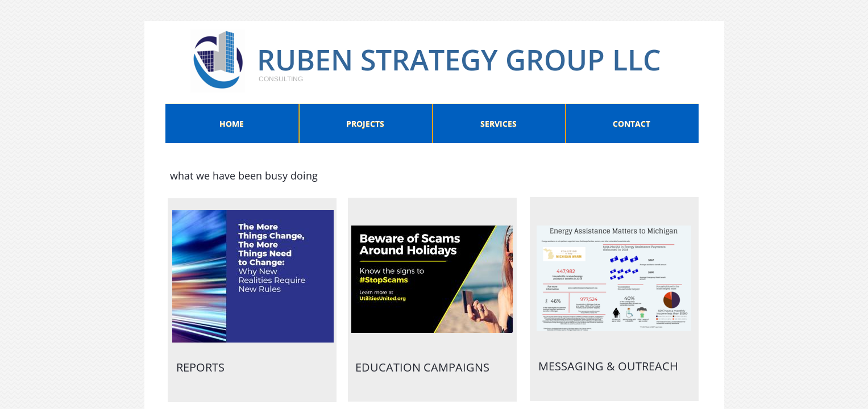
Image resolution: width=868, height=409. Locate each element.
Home (232, 124)
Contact (632, 124)
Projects (365, 124)
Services (499, 124)
